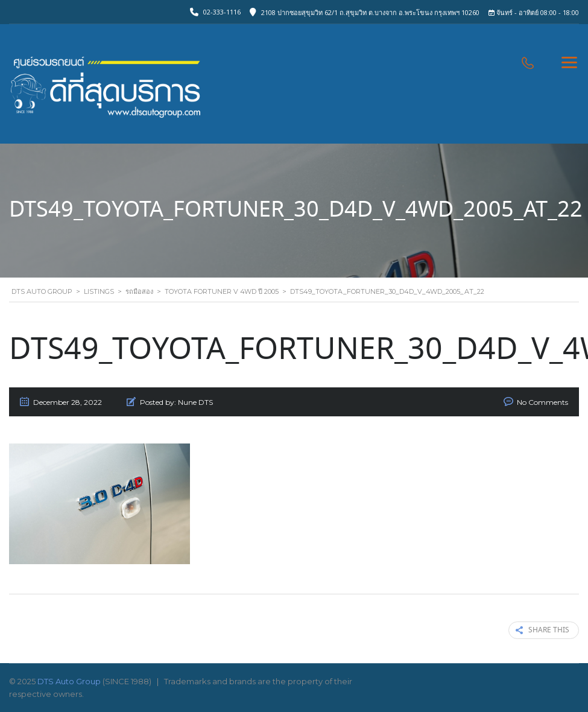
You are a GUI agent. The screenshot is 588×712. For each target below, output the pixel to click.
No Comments (542, 402)
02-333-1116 (222, 12)
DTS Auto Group (69, 681)
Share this (542, 630)
